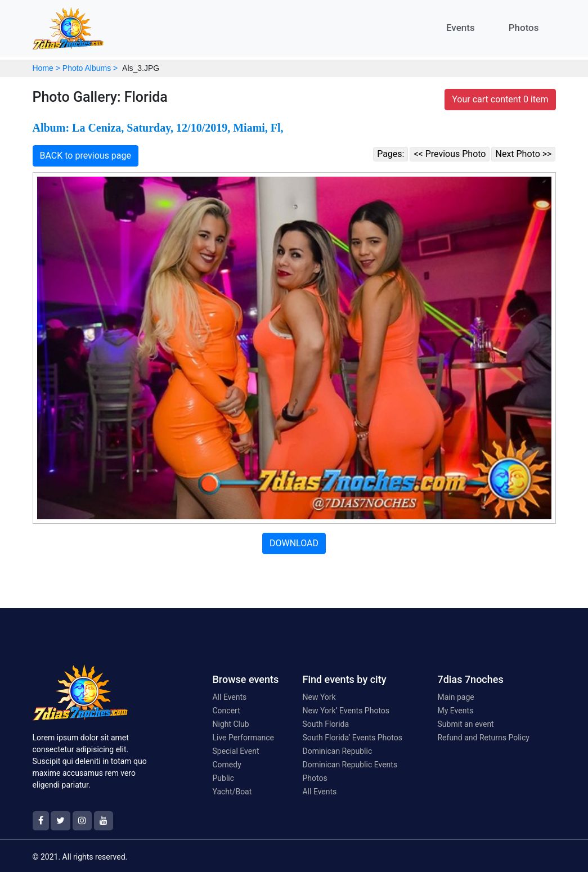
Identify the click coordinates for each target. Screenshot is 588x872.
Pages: (390, 154)
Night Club (230, 724)
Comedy (226, 765)
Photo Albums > (90, 68)
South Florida (326, 724)
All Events (229, 697)
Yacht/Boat (232, 792)
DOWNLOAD (294, 543)
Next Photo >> (523, 154)
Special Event (235, 751)
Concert (226, 711)
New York (319, 697)
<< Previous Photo (450, 154)
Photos (524, 28)
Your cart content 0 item (500, 99)
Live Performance (243, 738)
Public (223, 778)
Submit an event (465, 724)
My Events (455, 711)
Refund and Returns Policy (483, 738)
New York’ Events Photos (346, 711)
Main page (455, 697)
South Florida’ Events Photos (352, 738)
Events (461, 28)
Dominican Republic (337, 751)
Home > (46, 68)
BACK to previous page (86, 156)
